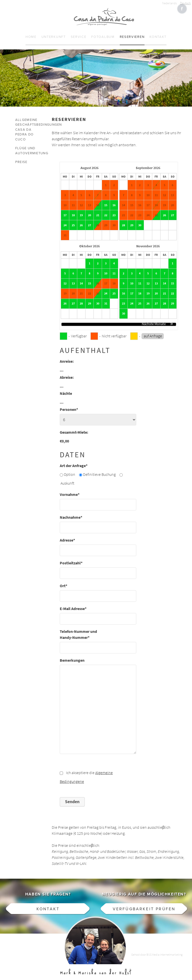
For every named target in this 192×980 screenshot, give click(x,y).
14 (98, 200)
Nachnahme (71, 513)
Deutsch (185, 3)
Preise (21, 158)
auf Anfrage (153, 331)
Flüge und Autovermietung (27, 146)
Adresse (67, 535)
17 (65, 210)
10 (106, 269)
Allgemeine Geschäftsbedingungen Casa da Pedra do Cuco (27, 125)
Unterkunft (54, 32)
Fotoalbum (103, 32)
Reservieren (132, 32)
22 (106, 210)
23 (114, 210)
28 (98, 220)
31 (106, 299)
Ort (63, 581)
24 (65, 220)
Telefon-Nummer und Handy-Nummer (78, 630)
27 (89, 220)
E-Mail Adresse (73, 604)
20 (89, 210)
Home (31, 32)
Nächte (66, 389)
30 (140, 220)
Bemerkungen (72, 656)
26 (81, 220)
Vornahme (70, 490)
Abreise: (67, 373)
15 (106, 200)
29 (132, 220)
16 (114, 200)
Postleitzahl (71, 558)
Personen (69, 405)
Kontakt (158, 32)
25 (73, 220)
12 (65, 279)
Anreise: (67, 357)
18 (73, 210)
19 (81, 210)
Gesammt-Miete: (74, 428)
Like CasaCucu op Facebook (182, 9)
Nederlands (169, 3)
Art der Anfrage (74, 461)
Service (79, 32)
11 (114, 269)
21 (98, 210)
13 (73, 279)
